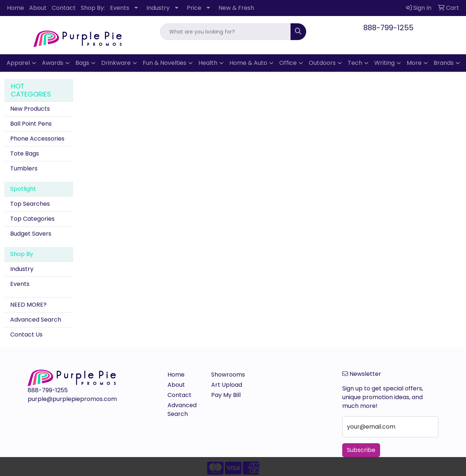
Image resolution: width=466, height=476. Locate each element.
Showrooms (228, 375)
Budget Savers (31, 234)
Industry (158, 8)
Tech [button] (355, 63)
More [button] (414, 63)
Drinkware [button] (116, 63)
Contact (64, 8)
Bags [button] (82, 63)
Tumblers (24, 168)
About (38, 8)
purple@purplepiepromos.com (72, 399)
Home (15, 8)
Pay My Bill (226, 395)
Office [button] (288, 63)
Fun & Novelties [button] (165, 63)
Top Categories (32, 219)
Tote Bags (25, 154)
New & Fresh (236, 8)
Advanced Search (36, 320)
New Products (30, 109)
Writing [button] (384, 63)
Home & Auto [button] (248, 63)
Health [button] (208, 63)
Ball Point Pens (31, 124)
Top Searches (30, 204)
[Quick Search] (226, 32)
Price (194, 8)
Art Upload (227, 385)
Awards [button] (53, 63)
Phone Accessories (37, 139)
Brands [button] (444, 63)
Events (120, 8)
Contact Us (26, 335)
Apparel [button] (18, 63)
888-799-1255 (388, 28)
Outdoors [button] (322, 63)
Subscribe (361, 450)
